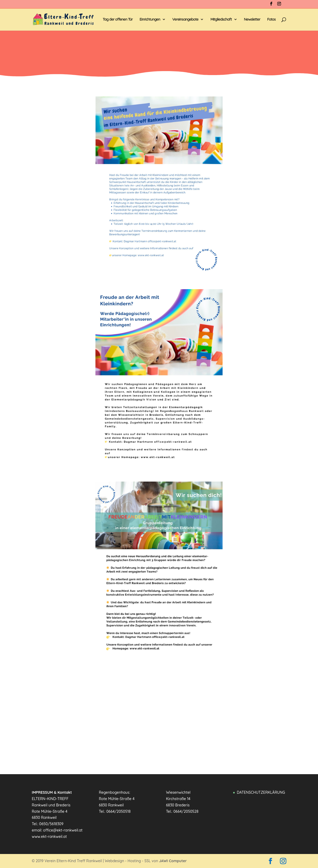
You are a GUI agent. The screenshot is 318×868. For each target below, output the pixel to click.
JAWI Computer (173, 861)
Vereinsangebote (185, 20)
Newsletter (252, 20)
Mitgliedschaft (221, 20)
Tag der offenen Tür (118, 20)
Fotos (271, 20)
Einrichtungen (150, 20)
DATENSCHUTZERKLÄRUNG (261, 792)
